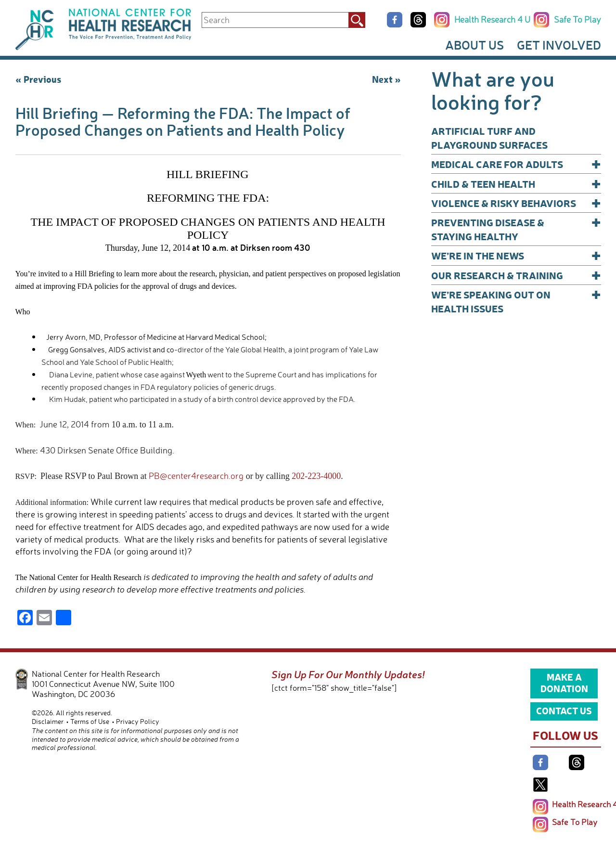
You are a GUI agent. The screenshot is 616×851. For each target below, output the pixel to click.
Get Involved (559, 45)
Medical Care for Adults (516, 164)
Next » (386, 79)
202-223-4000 (316, 476)
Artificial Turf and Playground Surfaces (489, 138)
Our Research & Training (516, 275)
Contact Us (564, 710)
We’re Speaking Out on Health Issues (516, 301)
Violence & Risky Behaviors (516, 203)
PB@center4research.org (196, 476)
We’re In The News (516, 255)
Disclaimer (48, 721)
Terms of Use (90, 721)
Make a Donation (564, 683)
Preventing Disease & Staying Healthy (516, 229)
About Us (475, 45)
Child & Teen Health (516, 184)
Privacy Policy (138, 721)
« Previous (38, 79)
